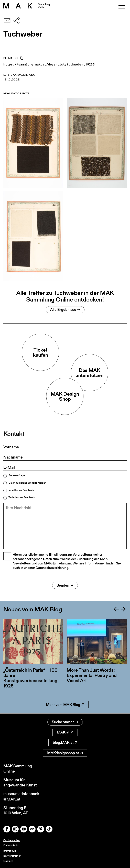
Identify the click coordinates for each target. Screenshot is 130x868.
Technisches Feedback (22, 497)
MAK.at (65, 732)
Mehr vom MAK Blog (65, 705)
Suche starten (65, 722)
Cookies (8, 861)
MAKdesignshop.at (65, 753)
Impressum (10, 851)
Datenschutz (11, 845)
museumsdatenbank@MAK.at (21, 796)
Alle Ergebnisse (65, 310)
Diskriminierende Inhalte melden (27, 483)
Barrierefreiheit (12, 856)
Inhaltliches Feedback (21, 490)
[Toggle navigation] (122, 6)
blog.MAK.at (65, 743)
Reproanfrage (17, 475)
